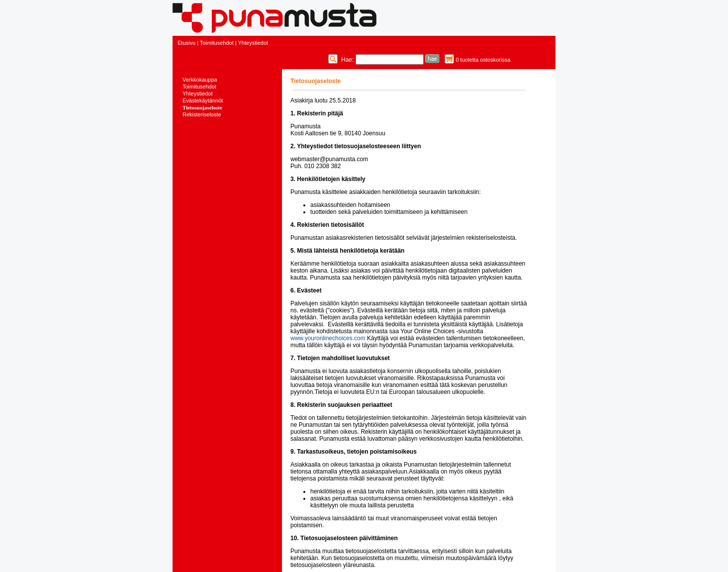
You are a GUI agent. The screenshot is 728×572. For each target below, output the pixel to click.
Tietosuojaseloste (202, 107)
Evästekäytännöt (203, 100)
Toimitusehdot (217, 43)
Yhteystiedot (253, 43)
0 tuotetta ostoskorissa (483, 60)
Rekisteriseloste (202, 114)
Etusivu (186, 43)
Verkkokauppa (200, 80)
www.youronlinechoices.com (328, 338)
